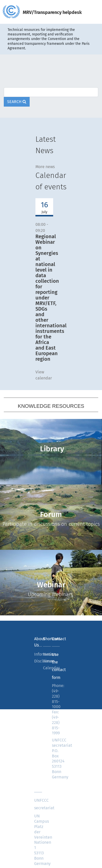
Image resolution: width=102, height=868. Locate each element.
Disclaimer (38, 661)
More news (45, 167)
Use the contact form (56, 666)
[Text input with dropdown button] (51, 92)
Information (38, 654)
